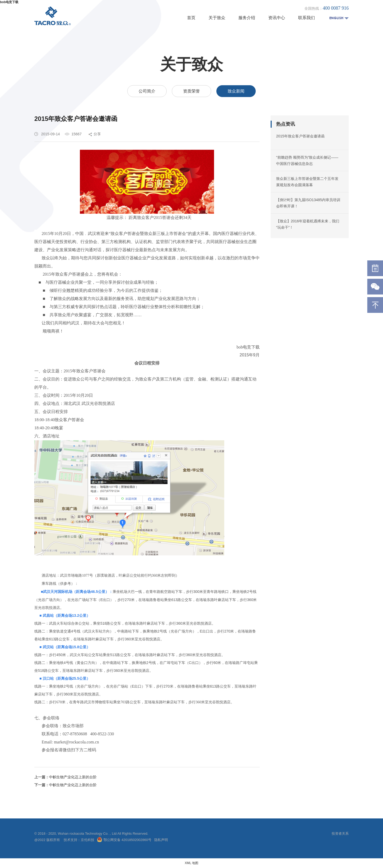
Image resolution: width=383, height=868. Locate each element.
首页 (191, 18)
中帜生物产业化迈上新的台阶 (73, 777)
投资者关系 (340, 834)
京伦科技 (87, 840)
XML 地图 (191, 863)
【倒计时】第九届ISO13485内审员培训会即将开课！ (308, 203)
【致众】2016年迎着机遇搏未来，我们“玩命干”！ (308, 224)
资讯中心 (277, 18)
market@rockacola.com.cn (76, 742)
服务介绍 (247, 18)
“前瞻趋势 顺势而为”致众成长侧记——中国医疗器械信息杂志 (307, 160)
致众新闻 (236, 91)
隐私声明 (161, 840)
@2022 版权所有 (48, 840)
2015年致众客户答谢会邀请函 (300, 136)
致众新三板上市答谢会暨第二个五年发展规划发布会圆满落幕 (307, 182)
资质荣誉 (191, 91)
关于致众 (217, 18)
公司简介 (147, 91)
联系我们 (307, 18)
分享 (97, 134)
